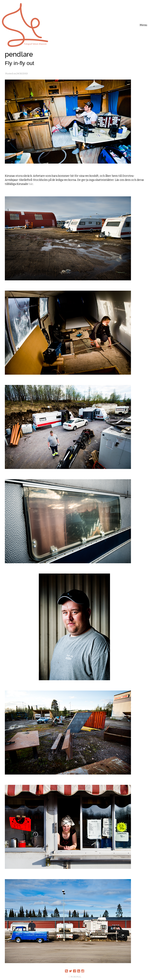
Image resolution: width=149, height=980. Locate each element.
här (31, 184)
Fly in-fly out (19, 63)
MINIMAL (76, 977)
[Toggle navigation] (143, 25)
